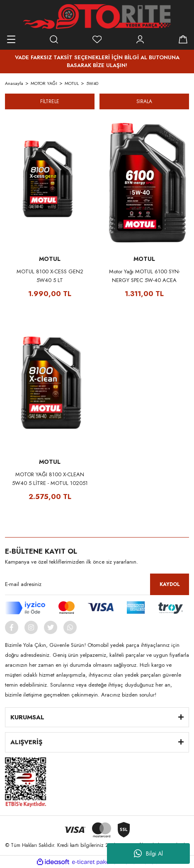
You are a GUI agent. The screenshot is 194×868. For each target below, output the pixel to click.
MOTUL (50, 259)
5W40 (92, 83)
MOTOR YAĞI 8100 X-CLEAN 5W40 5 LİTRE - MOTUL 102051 (50, 479)
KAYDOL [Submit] (170, 584)
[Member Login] (140, 39)
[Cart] (183, 39)
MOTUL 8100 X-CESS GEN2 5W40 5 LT (50, 276)
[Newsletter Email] (97, 584)
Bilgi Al (148, 854)
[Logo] (97, 17)
